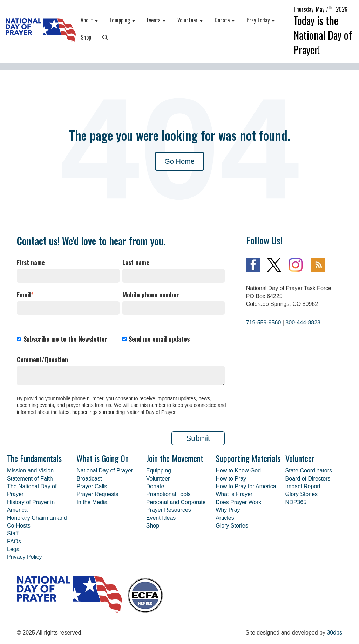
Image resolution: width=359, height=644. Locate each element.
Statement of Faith (30, 479)
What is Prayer (234, 494)
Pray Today (258, 20)
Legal (14, 549)
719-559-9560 (264, 323)
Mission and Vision (30, 471)
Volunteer (188, 20)
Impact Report (303, 486)
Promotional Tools (168, 494)
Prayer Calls (92, 486)
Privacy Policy (25, 557)
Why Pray (228, 510)
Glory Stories (232, 526)
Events (154, 20)
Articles (225, 518)
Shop (86, 37)
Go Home (179, 161)
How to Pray (231, 479)
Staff (13, 533)
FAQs (14, 541)
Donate (222, 20)
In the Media (92, 502)
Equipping (120, 20)
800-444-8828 (303, 323)
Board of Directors (308, 479)
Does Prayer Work (238, 502)
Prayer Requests (97, 494)
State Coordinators (309, 471)
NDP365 (296, 502)
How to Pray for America (246, 486)
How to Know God (238, 471)
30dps (334, 633)
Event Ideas (161, 518)
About (87, 20)
